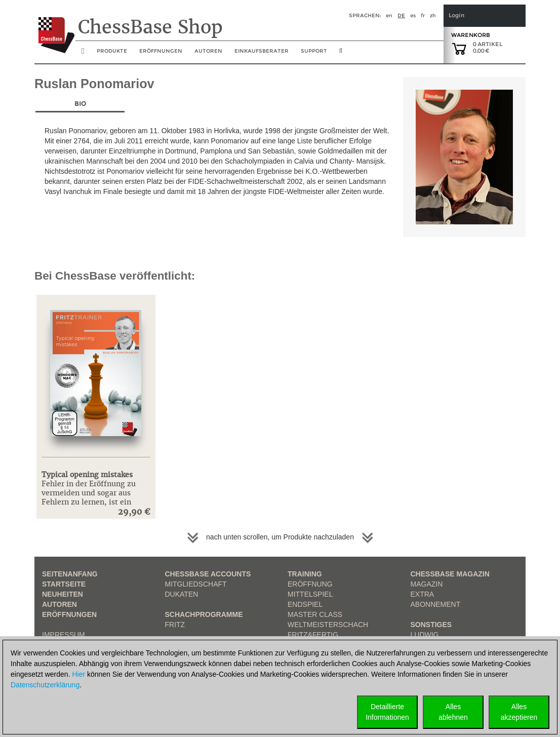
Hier (78, 674)
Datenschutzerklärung (45, 685)
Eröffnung (310, 584)
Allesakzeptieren (519, 712)
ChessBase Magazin (450, 574)
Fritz (175, 625)
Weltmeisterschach (328, 625)
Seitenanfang (70, 574)
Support (314, 51)
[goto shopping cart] (459, 48)
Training (305, 574)
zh (433, 15)
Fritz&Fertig (313, 635)
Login (456, 15)
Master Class (315, 614)
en (389, 15)
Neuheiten (63, 594)
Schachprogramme (204, 614)
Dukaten (182, 594)
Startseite (64, 584)
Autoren (208, 51)
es (413, 15)
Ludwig (425, 635)
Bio (80, 104)
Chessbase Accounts (208, 574)
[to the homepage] (54, 27)
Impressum (64, 635)
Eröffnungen (69, 614)
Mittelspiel (310, 594)
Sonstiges (431, 625)
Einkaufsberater (262, 51)
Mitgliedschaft (196, 584)
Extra (423, 594)
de (401, 15)
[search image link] (341, 54)
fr (423, 15)
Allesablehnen (453, 712)
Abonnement (436, 604)
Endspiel (305, 604)
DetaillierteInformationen (387, 712)
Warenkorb (471, 35)
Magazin (427, 584)
